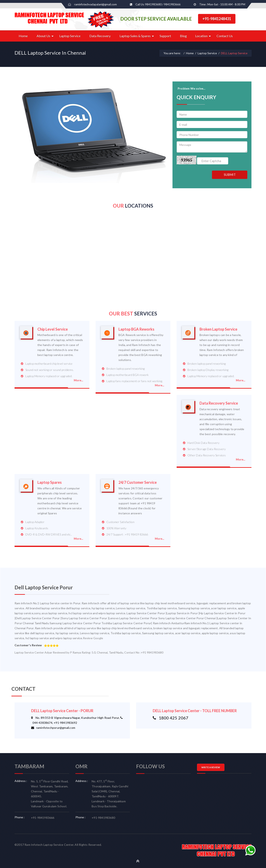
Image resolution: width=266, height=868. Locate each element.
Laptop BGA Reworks (136, 329)
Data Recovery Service (219, 403)
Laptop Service (70, 36)
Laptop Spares (50, 482)
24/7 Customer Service (138, 482)
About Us (43, 36)
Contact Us (225, 36)
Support (165, 36)
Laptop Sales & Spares (135, 36)
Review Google (93, 638)
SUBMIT (230, 175)
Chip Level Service (53, 329)
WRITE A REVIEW (211, 767)
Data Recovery (100, 36)
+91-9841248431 (217, 19)
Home (23, 36)
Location (201, 36)
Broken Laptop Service (218, 329)
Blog (183, 36)
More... (78, 380)
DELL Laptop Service (234, 53)
